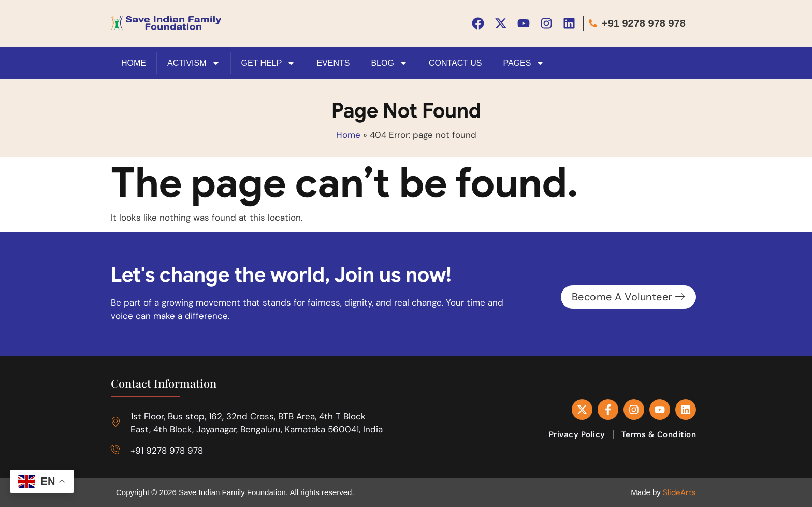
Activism (194, 63)
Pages (524, 63)
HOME (134, 62)
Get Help (269, 63)
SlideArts (679, 492)
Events (333, 62)
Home (348, 134)
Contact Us (455, 62)
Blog (389, 63)
